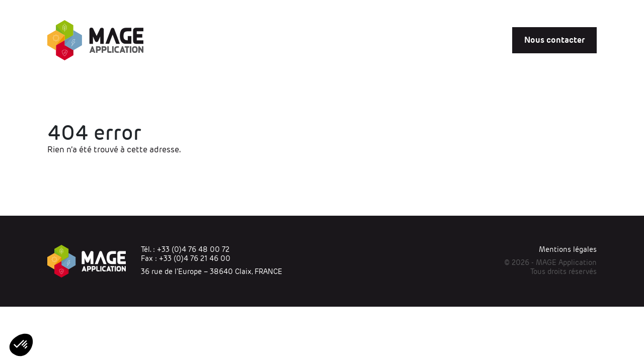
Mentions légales (568, 249)
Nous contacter (554, 40)
